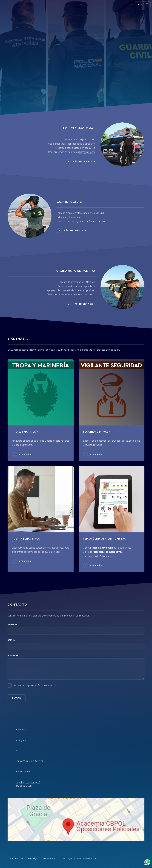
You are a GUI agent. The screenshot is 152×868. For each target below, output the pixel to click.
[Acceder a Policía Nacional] (122, 144)
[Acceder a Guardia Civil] (30, 216)
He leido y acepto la (35, 685)
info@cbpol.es (23, 771)
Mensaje (13, 655)
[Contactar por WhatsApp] (147, 863)
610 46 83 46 (22, 761)
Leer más (25, 454)
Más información (84, 161)
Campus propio (87, 152)
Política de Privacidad (46, 685)
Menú (141, 4)
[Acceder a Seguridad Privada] (112, 393)
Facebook (21, 729)
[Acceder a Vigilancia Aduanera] (122, 287)
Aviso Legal (67, 858)
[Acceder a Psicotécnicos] (41, 499)
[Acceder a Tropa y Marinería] (41, 393)
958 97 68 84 (37, 761)
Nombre (13, 624)
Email (11, 640)
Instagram (21, 740)
